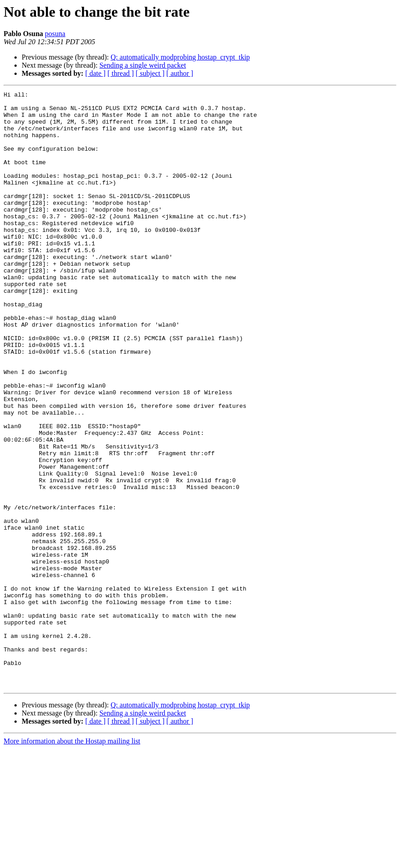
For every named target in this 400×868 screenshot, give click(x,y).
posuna (55, 34)
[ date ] (95, 73)
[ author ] (180, 73)
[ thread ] (121, 73)
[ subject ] (150, 73)
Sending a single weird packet (143, 65)
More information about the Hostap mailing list (72, 860)
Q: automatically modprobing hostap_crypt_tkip (180, 57)
